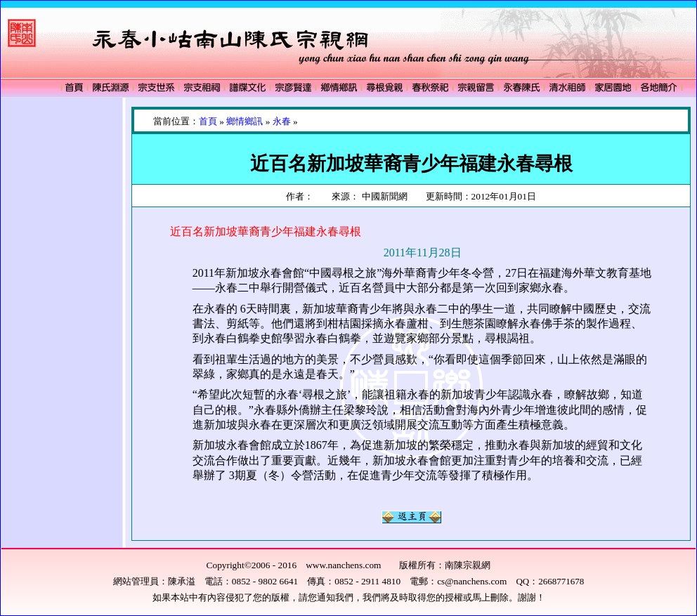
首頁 (208, 121)
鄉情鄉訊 (245, 121)
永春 (282, 121)
